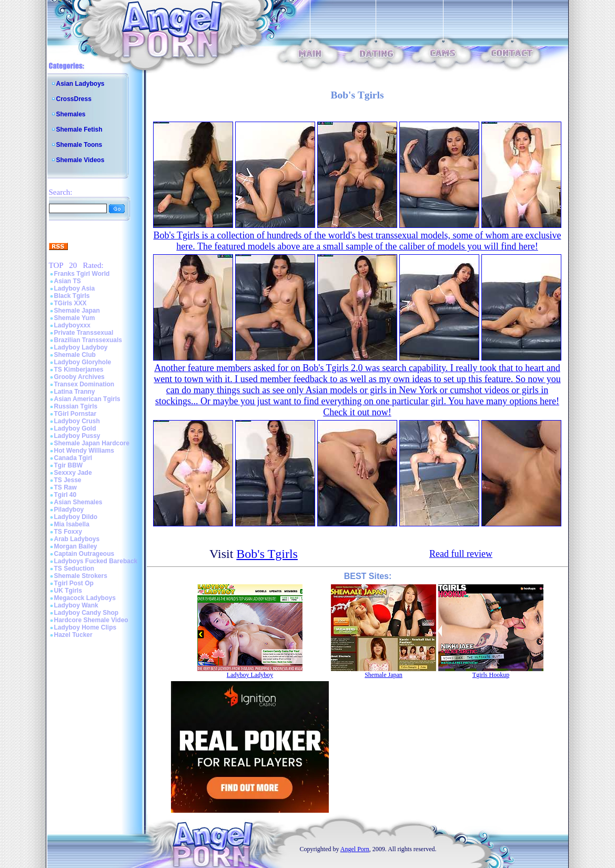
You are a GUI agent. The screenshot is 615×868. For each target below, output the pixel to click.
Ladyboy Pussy (77, 436)
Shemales (71, 114)
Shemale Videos (80, 160)
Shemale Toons (79, 145)
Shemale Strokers (81, 576)
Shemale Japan (77, 311)
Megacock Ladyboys (85, 598)
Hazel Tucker (73, 635)
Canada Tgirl (73, 458)
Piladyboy (69, 510)
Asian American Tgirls (87, 399)
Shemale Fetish (79, 129)
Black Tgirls (72, 296)
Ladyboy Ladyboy (81, 347)
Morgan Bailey (76, 546)
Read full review (461, 554)
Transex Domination (84, 384)
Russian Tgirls (76, 406)
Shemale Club (75, 355)
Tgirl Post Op (74, 583)
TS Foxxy (68, 532)
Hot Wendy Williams (84, 451)
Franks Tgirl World (82, 274)
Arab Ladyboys (77, 539)
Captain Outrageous (84, 554)
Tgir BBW (69, 465)
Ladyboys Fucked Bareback (96, 561)
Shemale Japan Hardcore (92, 443)
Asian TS (68, 281)
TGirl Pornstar (75, 414)
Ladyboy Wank (76, 605)
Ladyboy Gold (75, 428)
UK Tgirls (68, 591)
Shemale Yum (75, 318)
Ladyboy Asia (75, 288)
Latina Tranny (75, 392)
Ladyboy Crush (77, 421)
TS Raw (65, 487)
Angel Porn (355, 849)
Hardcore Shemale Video (91, 620)
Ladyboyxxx (72, 325)
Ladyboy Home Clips (85, 627)
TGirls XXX (70, 303)
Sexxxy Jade (73, 473)
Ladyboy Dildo (76, 517)
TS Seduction (74, 568)
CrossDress (74, 99)
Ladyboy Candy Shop (87, 613)
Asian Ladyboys (80, 84)
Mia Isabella (72, 524)
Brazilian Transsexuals (88, 340)
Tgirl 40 (65, 495)
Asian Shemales (78, 502)
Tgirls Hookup (491, 675)
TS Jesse (68, 480)
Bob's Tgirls (267, 554)
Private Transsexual (84, 333)
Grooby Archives (79, 377)
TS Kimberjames (79, 370)
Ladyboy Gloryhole (83, 362)
